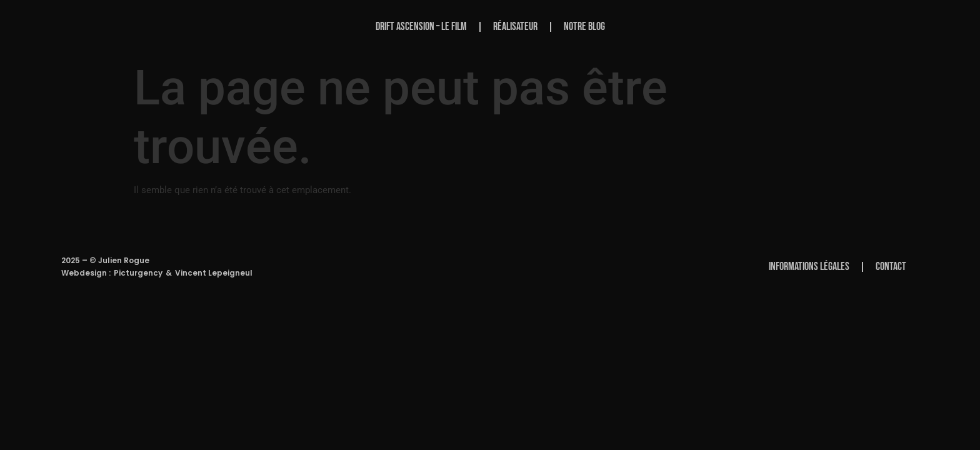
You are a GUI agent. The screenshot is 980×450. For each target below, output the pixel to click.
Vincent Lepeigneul (214, 273)
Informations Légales (809, 267)
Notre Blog (584, 27)
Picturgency (138, 273)
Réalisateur (515, 27)
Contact (891, 267)
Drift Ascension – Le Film (421, 27)
